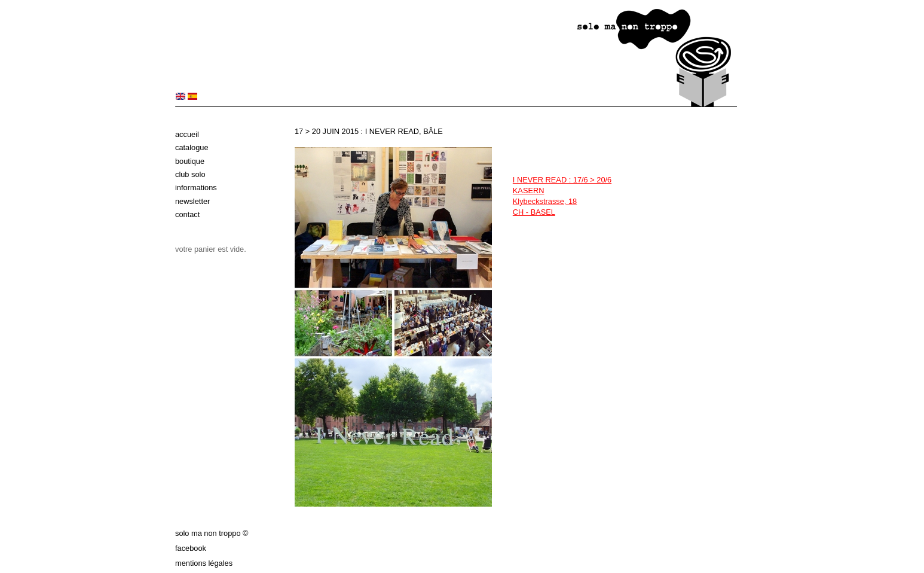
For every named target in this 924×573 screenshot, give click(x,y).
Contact (187, 214)
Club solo (190, 174)
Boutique (190, 161)
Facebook (191, 548)
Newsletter (192, 201)
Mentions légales (204, 563)
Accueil (187, 134)
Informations (196, 188)
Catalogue (192, 147)
